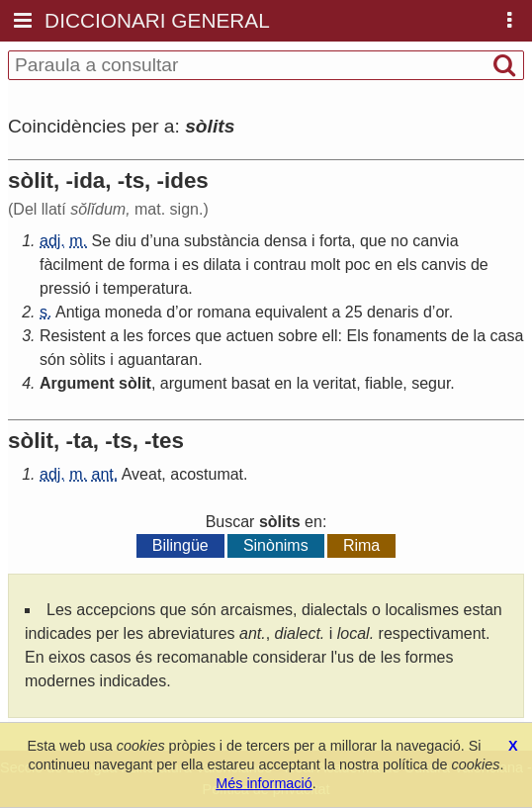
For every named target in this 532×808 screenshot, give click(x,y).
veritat (335, 383)
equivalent (291, 312)
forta (335, 241)
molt (325, 265)
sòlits (87, 359)
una (167, 241)
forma (150, 265)
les (133, 336)
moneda (133, 312)
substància (222, 241)
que (373, 241)
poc (358, 265)
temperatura (145, 288)
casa (507, 336)
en (384, 265)
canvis (443, 265)
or (186, 312)
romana (223, 312)
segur (431, 383)
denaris (393, 312)
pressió (65, 288)
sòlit (135, 383)
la (480, 336)
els (406, 265)
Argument (77, 383)
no (399, 241)
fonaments (410, 336)
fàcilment (71, 265)
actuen (250, 336)
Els (358, 336)
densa (286, 241)
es (190, 265)
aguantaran (158, 359)
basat (251, 383)
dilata (222, 265)
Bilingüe (180, 545)
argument (194, 383)
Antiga (78, 312)
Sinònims (276, 545)
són (52, 359)
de (116, 265)
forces (169, 336)
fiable (384, 383)
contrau (279, 265)
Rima (361, 545)
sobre (298, 336)
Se (101, 241)
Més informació (264, 783)
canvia (435, 241)
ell (330, 336)
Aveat (142, 474)
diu (126, 241)
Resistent (73, 336)
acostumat (207, 474)
